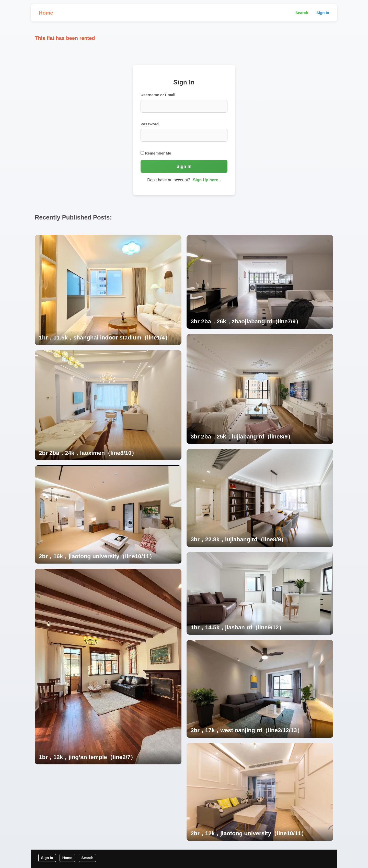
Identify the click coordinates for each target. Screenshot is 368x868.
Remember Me (156, 153)
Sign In (323, 13)
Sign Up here (206, 180)
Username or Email (158, 95)
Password (150, 124)
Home (46, 13)
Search (302, 13)
